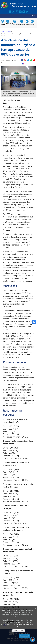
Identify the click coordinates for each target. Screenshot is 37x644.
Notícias (9, 32)
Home (3, 32)
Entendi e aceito (18, 631)
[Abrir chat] (33, 640)
